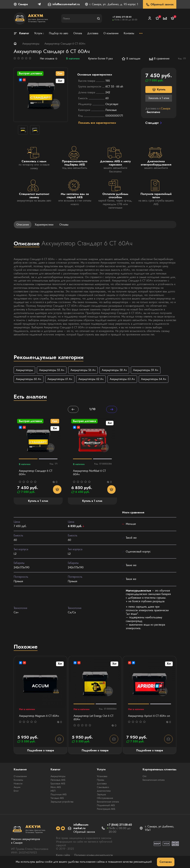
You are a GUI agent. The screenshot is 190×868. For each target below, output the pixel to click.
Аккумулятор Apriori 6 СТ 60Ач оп (149, 716)
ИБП (53, 791)
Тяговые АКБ (57, 799)
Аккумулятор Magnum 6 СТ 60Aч (39, 716)
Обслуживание (105, 799)
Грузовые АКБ (58, 784)
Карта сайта (63, 856)
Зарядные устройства (62, 802)
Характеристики (44, 225)
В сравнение (159, 59)
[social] (58, 829)
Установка (102, 777)
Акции (17, 788)
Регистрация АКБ (106, 809)
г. (165, 109)
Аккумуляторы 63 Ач (122, 379)
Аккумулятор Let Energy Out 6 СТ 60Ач (93, 718)
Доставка (102, 784)
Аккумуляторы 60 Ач (29, 379)
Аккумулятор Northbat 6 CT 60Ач (89, 473)
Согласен (166, 862)
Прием (101, 780)
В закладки (131, 59)
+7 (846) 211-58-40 (122, 17)
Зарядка (101, 795)
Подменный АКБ (106, 806)
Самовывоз (103, 788)
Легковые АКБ (58, 780)
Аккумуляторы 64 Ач (154, 379)
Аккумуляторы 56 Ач (83, 370)
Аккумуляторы (31, 44)
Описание (23, 225)
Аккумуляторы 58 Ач (114, 370)
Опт (144, 777)
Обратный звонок (160, 5)
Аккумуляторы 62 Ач (91, 379)
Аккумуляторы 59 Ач (146, 370)
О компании (20, 777)
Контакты (18, 780)
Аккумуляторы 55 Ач (52, 370)
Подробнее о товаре (41, 751)
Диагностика (104, 791)
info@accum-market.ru (66, 4)
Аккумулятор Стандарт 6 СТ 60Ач (36, 473)
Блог (16, 791)
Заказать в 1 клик (159, 98)
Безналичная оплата (108, 802)
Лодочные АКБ (59, 795)
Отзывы (64, 225)
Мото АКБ (56, 788)
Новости (18, 784)
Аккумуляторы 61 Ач (60, 379)
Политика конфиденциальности (94, 856)
